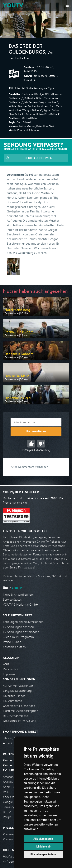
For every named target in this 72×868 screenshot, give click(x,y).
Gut (31, 444)
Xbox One (9, 797)
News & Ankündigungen (19, 595)
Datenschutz (11, 669)
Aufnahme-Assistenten (18, 686)
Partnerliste (11, 760)
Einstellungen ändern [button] (43, 854)
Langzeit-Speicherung (17, 691)
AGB (6, 664)
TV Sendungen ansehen (18, 627)
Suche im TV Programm (18, 637)
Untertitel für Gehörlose (19, 706)
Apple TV (9, 787)
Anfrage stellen (13, 862)
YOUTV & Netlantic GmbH (21, 605)
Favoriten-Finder (14, 696)
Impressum (10, 674)
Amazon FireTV (13, 777)
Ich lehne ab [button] (43, 847)
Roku (6, 792)
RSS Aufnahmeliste (15, 716)
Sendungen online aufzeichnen (23, 622)
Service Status (12, 600)
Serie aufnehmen (38, 158)
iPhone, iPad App (14, 738)
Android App (11, 743)
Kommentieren (36, 432)
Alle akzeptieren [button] (43, 839)
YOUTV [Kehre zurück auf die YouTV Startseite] (13, 5)
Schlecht (41, 444)
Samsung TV (11, 807)
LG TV (7, 812)
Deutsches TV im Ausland (20, 721)
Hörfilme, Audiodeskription (21, 711)
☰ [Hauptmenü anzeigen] (67, 5)
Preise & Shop (12, 642)
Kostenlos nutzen (14, 647)
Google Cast (11, 802)
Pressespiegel (12, 839)
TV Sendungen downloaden (21, 632)
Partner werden (13, 765)
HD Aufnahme (12, 701)
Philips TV (9, 817)
